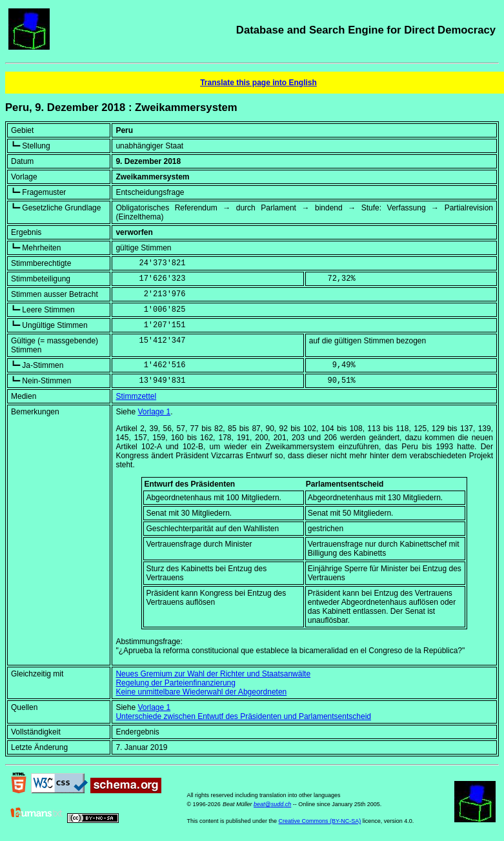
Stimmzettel (136, 396)
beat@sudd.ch (272, 804)
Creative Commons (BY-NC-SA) (320, 821)
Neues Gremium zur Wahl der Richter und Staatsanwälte (213, 674)
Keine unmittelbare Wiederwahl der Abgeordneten (201, 692)
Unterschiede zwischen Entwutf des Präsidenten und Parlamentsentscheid (243, 716)
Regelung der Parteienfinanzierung (175, 683)
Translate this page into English (258, 83)
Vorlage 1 (154, 412)
